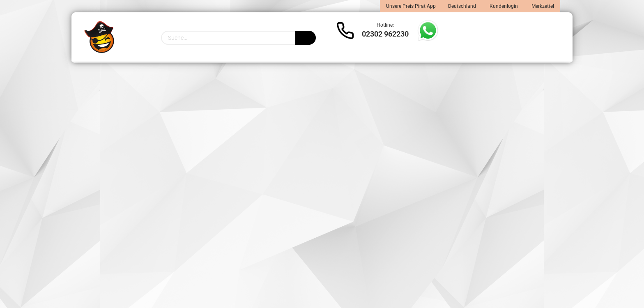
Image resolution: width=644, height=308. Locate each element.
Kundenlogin (503, 6)
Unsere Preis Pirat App (411, 6)
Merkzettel (542, 6)
